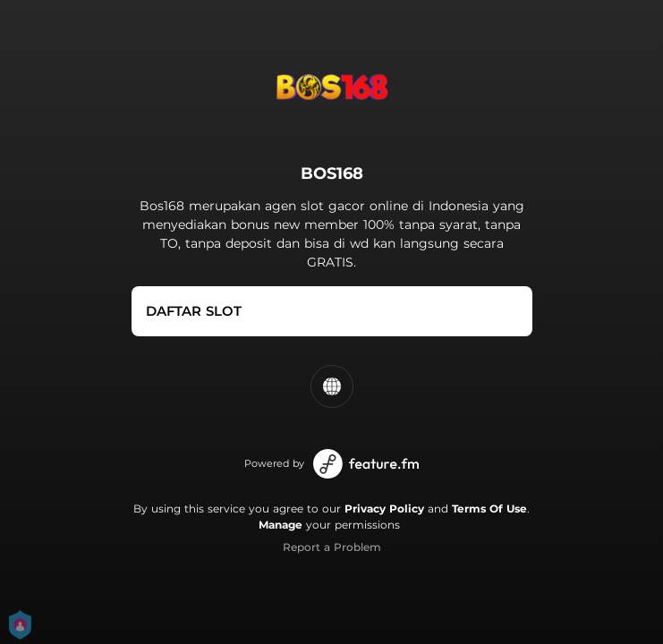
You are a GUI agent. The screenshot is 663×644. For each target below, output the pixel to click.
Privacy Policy (384, 508)
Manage (280, 525)
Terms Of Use (489, 508)
